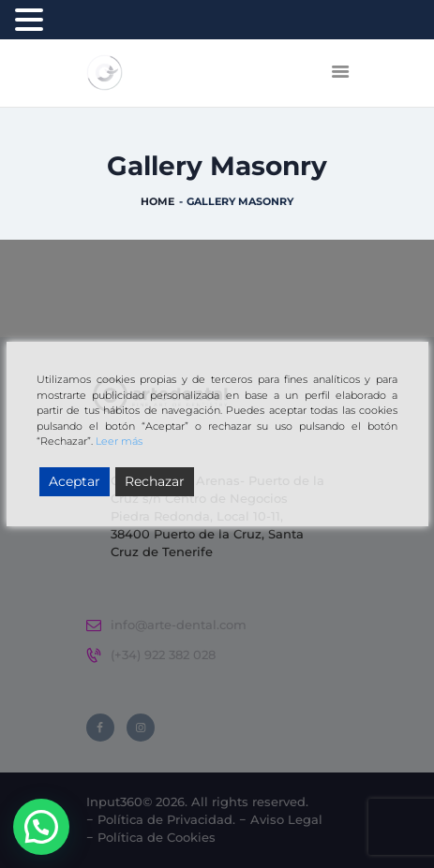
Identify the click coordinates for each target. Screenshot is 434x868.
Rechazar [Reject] (155, 481)
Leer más (119, 441)
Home (157, 201)
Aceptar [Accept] (75, 481)
